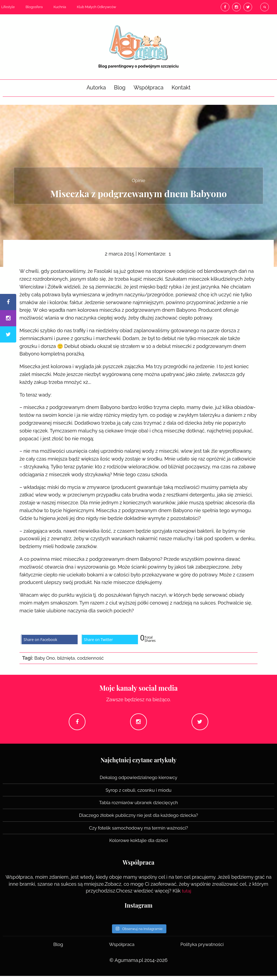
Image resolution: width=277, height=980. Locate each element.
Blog (120, 88)
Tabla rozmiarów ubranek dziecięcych (138, 807)
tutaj (187, 895)
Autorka (96, 88)
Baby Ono (45, 658)
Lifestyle (8, 7)
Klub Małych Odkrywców (96, 7)
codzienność (94, 658)
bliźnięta (68, 658)
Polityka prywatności (201, 948)
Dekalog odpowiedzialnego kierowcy (139, 782)
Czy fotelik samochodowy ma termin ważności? (138, 832)
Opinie (138, 180)
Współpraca (149, 88)
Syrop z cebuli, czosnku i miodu (139, 795)
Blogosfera (34, 7)
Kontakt (181, 88)
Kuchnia (60, 7)
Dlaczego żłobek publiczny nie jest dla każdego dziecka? (138, 819)
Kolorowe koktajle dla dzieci (138, 845)
